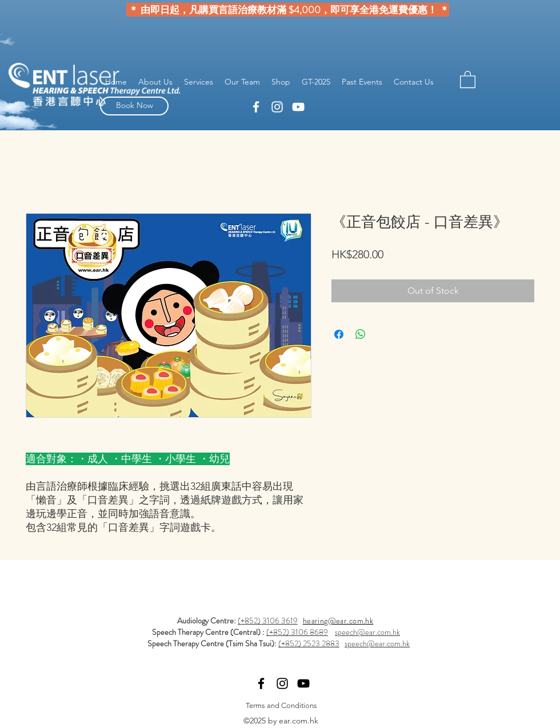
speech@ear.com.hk (367, 632)
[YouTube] (298, 107)
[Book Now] (134, 106)
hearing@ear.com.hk (338, 621)
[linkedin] (256, 107)
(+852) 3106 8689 (297, 632)
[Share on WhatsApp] (361, 334)
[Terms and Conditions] (281, 705)
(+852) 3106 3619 (268, 621)
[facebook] (277, 107)
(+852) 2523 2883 (309, 643)
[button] (468, 79)
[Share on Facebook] (339, 334)
